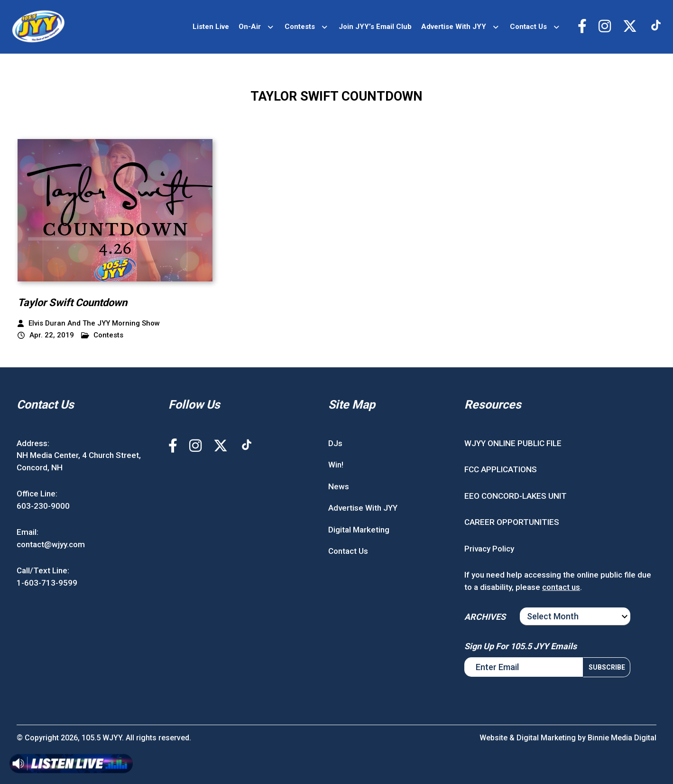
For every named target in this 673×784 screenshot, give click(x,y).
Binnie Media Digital (622, 738)
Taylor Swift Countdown (72, 303)
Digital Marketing (359, 530)
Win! (336, 465)
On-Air (250, 27)
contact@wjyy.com (51, 544)
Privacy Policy (489, 549)
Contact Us (528, 27)
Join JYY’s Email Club (375, 27)
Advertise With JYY (454, 27)
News (339, 486)
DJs (335, 443)
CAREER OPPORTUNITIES (512, 522)
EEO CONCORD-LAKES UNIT (516, 496)
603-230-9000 (43, 506)
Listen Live (211, 27)
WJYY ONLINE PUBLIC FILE (513, 443)
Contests (300, 27)
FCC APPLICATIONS (501, 469)
